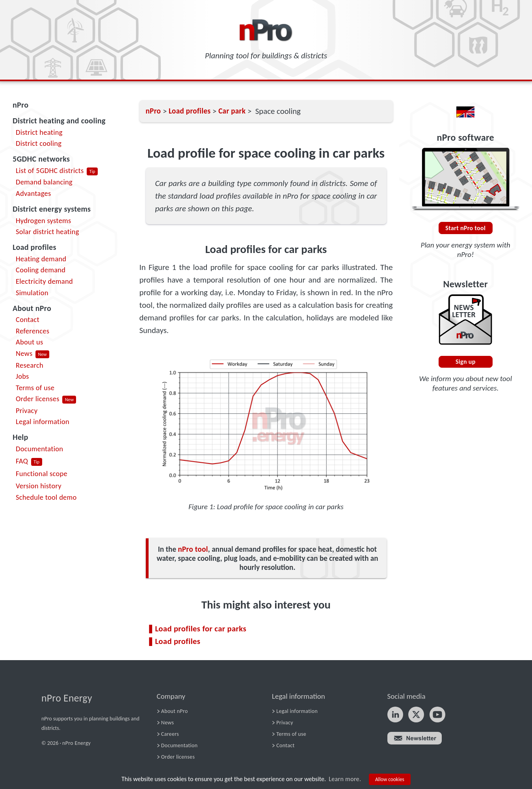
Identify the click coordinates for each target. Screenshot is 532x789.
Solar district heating (47, 232)
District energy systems (52, 209)
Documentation (39, 449)
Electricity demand (44, 281)
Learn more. (345, 779)
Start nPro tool (465, 228)
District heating (39, 132)
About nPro (32, 308)
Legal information (43, 421)
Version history (39, 486)
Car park (232, 111)
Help (20, 437)
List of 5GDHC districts (50, 170)
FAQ (22, 461)
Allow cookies (390, 779)
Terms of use (35, 388)
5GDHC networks (41, 159)
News (24, 353)
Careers (170, 734)
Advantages (33, 193)
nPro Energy (67, 698)
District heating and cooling (59, 121)
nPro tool (193, 549)
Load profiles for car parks (201, 629)
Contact (28, 319)
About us (29, 342)
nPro (20, 105)
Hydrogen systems (44, 221)
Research (30, 365)
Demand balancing (44, 182)
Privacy (27, 410)
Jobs (22, 376)
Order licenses (38, 399)
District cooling (39, 143)
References (33, 331)
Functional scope (42, 474)
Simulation (32, 293)
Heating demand (41, 259)
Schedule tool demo (46, 497)
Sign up (466, 362)
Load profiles (34, 247)
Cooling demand (41, 270)
